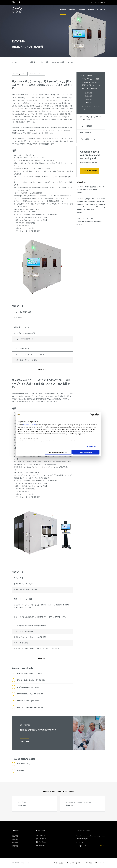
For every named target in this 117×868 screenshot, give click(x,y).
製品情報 (32, 62)
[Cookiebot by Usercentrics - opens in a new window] (91, 415)
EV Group (14, 62)
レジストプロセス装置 (58, 62)
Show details (92, 446)
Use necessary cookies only (58, 452)
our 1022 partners (29, 425)
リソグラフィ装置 (43, 62)
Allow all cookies (86, 452)
